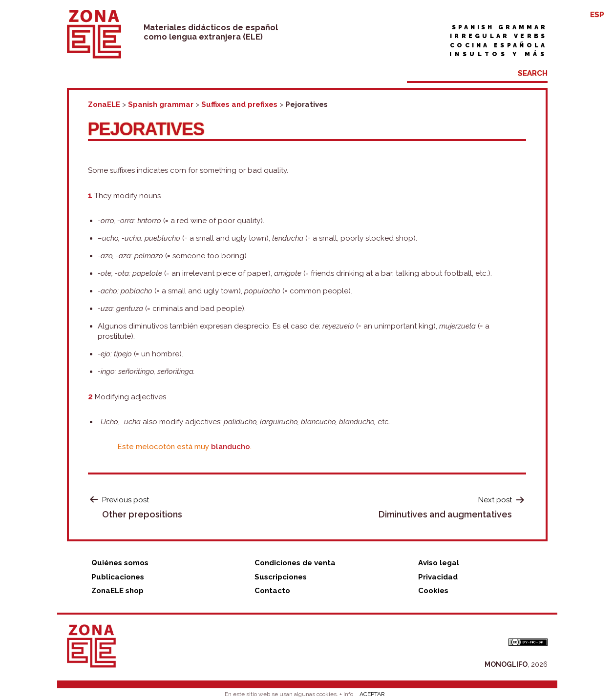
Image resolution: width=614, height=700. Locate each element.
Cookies (433, 591)
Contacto (272, 591)
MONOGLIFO (506, 664)
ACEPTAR (372, 694)
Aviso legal (439, 563)
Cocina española (499, 45)
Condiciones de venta (295, 563)
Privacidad (438, 577)
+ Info (346, 694)
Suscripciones (281, 577)
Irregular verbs (499, 36)
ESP (597, 15)
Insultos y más (498, 54)
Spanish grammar (500, 27)
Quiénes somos (120, 563)
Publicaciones (118, 577)
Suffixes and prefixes (239, 104)
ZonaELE (104, 104)
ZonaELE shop (117, 591)
